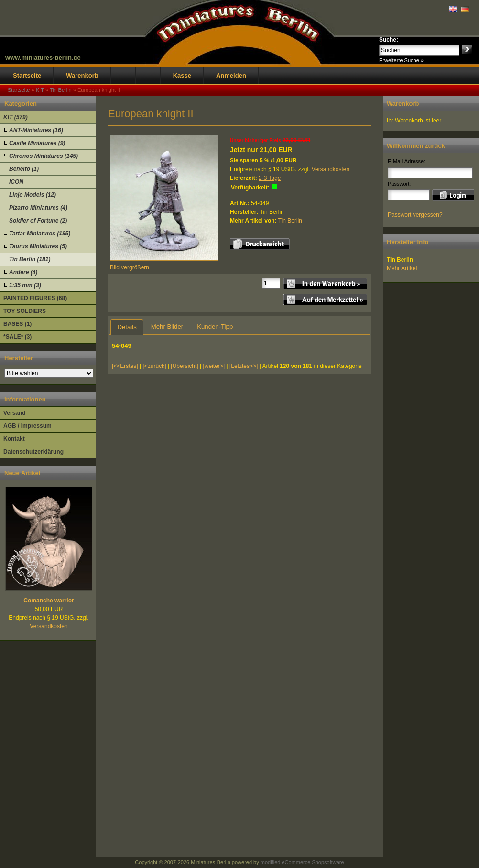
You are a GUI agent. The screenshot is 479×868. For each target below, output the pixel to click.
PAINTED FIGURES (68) (35, 298)
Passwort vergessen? (415, 215)
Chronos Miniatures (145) (44, 156)
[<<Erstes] (125, 366)
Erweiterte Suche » (401, 60)
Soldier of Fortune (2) (38, 221)
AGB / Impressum (27, 426)
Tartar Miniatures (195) (40, 234)
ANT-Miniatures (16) (36, 130)
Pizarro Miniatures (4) (38, 208)
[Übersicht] (184, 366)
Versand (15, 413)
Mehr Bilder (167, 327)
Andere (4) (23, 272)
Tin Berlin (290, 221)
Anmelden (231, 75)
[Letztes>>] (244, 366)
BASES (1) (17, 324)
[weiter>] (214, 366)
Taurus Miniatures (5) (38, 246)
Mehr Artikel (402, 268)
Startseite (27, 75)
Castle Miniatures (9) (37, 143)
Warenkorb (82, 75)
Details (127, 327)
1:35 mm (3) (25, 285)
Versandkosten (49, 626)
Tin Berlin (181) (30, 259)
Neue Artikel (22, 473)
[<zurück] (155, 366)
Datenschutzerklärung (33, 452)
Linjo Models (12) (33, 195)
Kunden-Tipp (215, 327)
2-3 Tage (270, 178)
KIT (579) (16, 117)
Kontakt (14, 439)
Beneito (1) (24, 169)
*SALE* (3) (17, 337)
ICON (16, 182)
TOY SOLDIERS (25, 311)
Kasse (182, 75)
